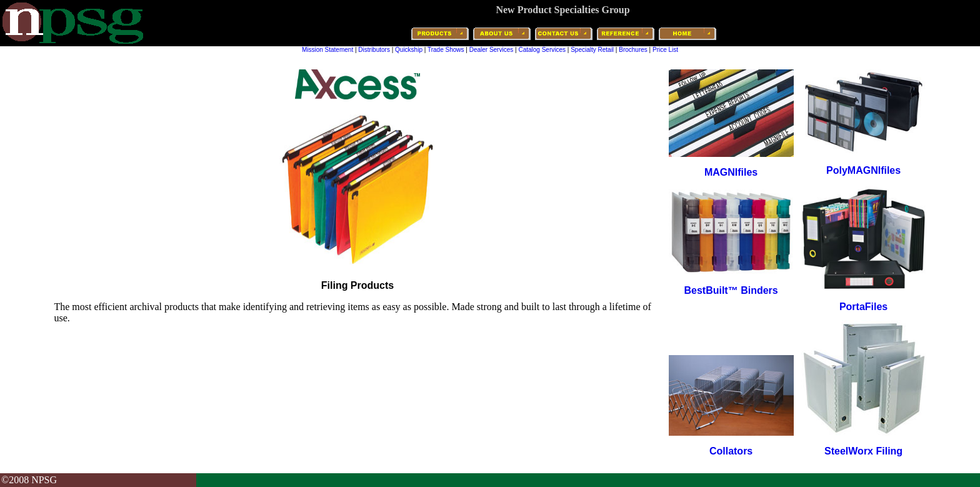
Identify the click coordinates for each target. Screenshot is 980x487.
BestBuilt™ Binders (731, 290)
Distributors (374, 50)
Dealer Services (492, 50)
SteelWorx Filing (863, 451)
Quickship (409, 50)
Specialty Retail (592, 50)
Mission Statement (327, 50)
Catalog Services (542, 50)
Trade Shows (446, 50)
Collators (731, 451)
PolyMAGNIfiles (863, 170)
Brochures (633, 50)
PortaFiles (863, 307)
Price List (665, 50)
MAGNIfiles (731, 172)
